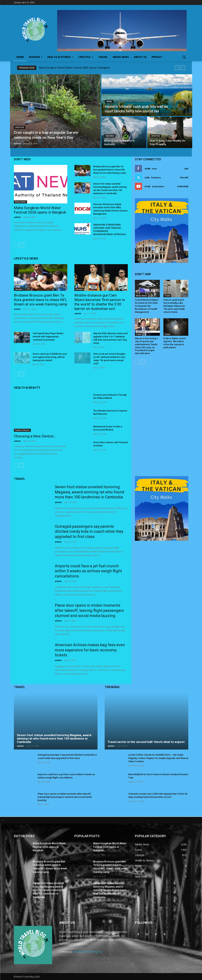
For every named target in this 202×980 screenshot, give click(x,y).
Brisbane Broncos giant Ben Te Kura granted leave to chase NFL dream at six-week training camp (110, 170)
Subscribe (183, 186)
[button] (184, 57)
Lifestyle (20, 127)
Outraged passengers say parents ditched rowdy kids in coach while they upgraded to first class (89, 532)
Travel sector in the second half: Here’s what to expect (146, 742)
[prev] (177, 68)
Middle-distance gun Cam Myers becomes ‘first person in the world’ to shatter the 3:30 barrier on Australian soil (100, 302)
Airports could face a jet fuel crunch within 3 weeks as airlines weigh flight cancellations (88, 571)
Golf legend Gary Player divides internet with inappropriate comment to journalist (48, 337)
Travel (109, 102)
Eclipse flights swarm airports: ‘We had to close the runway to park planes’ (175, 343)
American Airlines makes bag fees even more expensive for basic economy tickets (90, 650)
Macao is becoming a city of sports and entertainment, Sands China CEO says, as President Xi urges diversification (146, 346)
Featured (110, 136)
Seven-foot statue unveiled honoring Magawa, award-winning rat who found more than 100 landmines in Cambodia (90, 492)
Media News (20, 202)
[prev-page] (16, 245)
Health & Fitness (22, 430)
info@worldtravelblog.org (87, 952)
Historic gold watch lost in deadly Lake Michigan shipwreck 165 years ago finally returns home (174, 306)
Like (186, 169)
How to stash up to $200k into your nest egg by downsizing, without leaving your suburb (50, 357)
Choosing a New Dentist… (35, 436)
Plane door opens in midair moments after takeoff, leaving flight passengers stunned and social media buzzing (89, 610)
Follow (184, 177)
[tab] (101, 820)
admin (17, 217)
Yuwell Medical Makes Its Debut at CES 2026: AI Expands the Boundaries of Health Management (147, 306)
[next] (183, 68)
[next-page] (22, 245)
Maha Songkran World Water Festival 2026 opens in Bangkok (74, 68)
